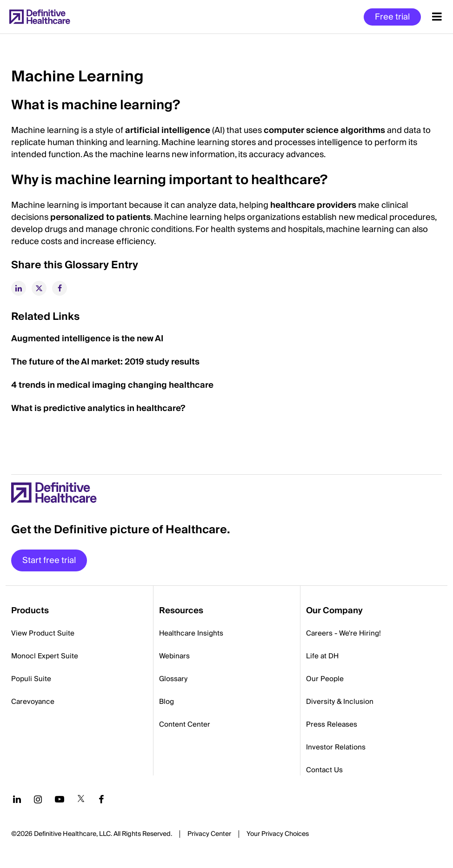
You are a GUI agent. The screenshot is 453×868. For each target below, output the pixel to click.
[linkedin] (19, 288)
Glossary (173, 679)
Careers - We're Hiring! (343, 633)
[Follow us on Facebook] (101, 799)
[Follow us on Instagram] (38, 799)
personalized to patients (100, 217)
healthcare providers (313, 205)
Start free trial (49, 560)
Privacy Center (209, 834)
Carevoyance (33, 702)
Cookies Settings (278, 835)
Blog (167, 702)
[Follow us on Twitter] (81, 799)
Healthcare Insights (191, 633)
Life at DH (322, 656)
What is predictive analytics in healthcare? (98, 408)
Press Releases (332, 724)
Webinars (174, 656)
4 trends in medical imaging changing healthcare (112, 385)
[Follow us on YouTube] (60, 799)
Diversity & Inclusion (340, 702)
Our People (325, 679)
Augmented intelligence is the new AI (87, 339)
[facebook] (60, 288)
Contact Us (324, 770)
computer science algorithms (324, 130)
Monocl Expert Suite (45, 656)
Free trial (392, 17)
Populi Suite (31, 679)
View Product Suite (43, 633)
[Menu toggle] (437, 17)
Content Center (185, 724)
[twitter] (39, 288)
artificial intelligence (168, 130)
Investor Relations (336, 747)
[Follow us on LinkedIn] (17, 799)
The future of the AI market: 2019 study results (105, 362)
